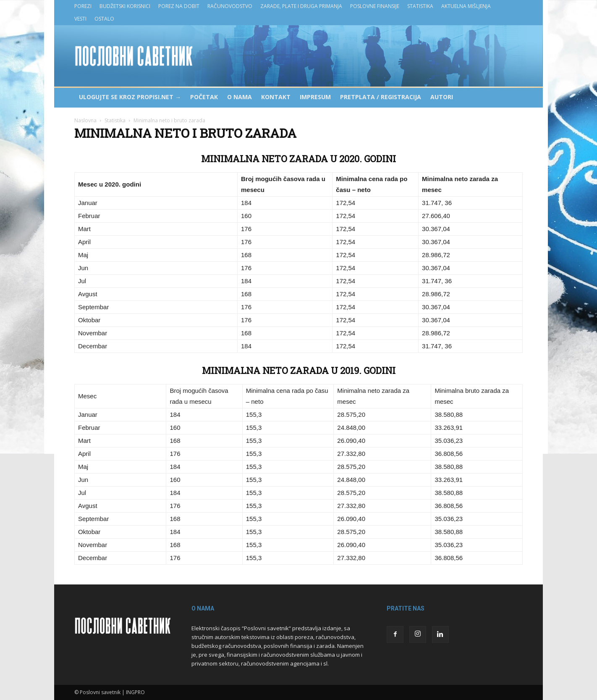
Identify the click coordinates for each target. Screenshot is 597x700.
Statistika (420, 6)
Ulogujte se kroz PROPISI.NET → (130, 97)
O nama (240, 97)
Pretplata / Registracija (381, 97)
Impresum (315, 97)
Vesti (80, 19)
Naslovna (85, 120)
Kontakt (276, 97)
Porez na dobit (179, 6)
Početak (204, 97)
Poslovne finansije (375, 6)
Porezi (83, 6)
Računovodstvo (230, 6)
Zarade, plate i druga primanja (301, 6)
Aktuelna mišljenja (466, 6)
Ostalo (104, 19)
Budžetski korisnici (125, 6)
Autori (442, 97)
